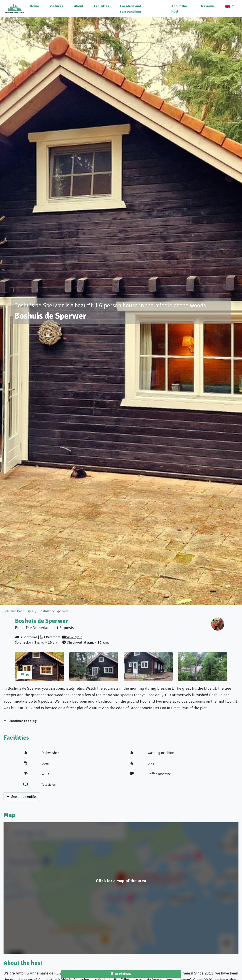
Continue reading (20, 721)
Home (34, 6)
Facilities (102, 6)
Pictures (57, 6)
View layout (74, 637)
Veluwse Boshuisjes (18, 611)
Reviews (208, 6)
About (79, 6)
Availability (121, 974)
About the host (179, 9)
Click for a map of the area (121, 881)
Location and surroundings (131, 9)
